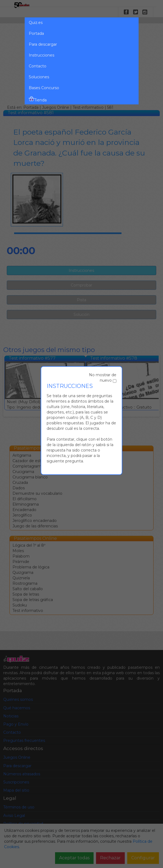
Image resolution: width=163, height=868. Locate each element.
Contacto (38, 66)
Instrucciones (41, 55)
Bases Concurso (44, 88)
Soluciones (39, 77)
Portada (36, 33)
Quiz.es (36, 23)
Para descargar (43, 44)
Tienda (38, 99)
